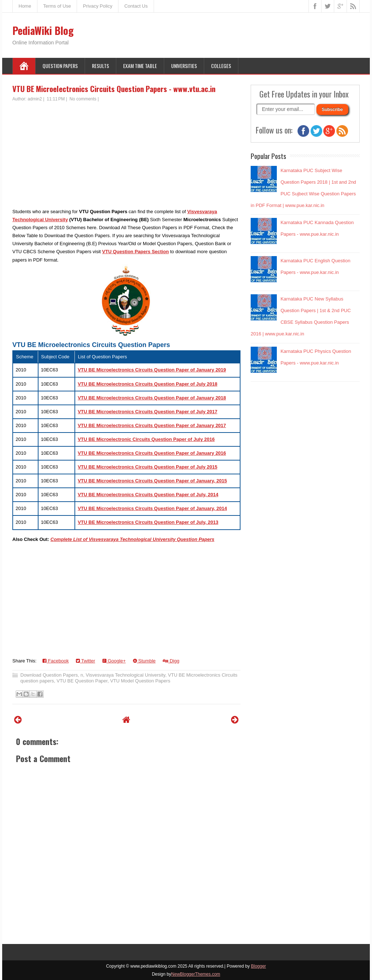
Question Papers (60, 66)
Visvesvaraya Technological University (126, 675)
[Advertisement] (126, 157)
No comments (83, 99)
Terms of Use (57, 6)
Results (100, 66)
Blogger (258, 966)
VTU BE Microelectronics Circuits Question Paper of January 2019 (152, 370)
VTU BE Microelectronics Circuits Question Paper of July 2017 (147, 412)
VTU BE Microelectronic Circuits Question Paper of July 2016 (146, 439)
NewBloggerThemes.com (196, 974)
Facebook (56, 661)
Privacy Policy (98, 6)
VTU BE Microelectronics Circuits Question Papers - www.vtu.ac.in (114, 89)
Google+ (114, 661)
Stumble (144, 661)
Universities (184, 66)
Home (25, 6)
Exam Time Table (140, 66)
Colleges (221, 66)
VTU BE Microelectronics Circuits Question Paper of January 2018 (152, 398)
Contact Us (136, 6)
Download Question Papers (49, 675)
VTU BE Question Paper (82, 681)
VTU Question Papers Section (136, 252)
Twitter (86, 661)
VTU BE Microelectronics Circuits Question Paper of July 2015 (147, 467)
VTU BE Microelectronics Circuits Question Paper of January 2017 (152, 425)
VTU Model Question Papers (140, 681)
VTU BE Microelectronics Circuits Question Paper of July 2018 (147, 384)
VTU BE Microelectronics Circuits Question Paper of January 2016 (152, 453)
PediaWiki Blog (43, 30)
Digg (171, 661)
